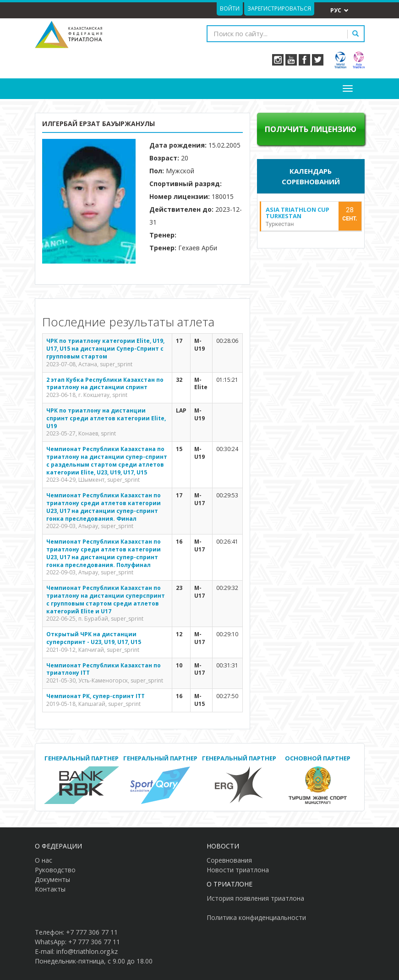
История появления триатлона (255, 898)
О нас (44, 860)
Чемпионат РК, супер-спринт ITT (96, 696)
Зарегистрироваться (279, 8)
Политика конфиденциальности (256, 917)
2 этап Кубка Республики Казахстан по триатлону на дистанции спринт (105, 384)
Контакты (50, 889)
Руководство (55, 870)
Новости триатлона (238, 870)
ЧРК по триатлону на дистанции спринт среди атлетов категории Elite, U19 (106, 418)
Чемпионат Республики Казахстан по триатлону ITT (104, 669)
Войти (230, 8)
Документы (52, 879)
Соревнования (229, 860)
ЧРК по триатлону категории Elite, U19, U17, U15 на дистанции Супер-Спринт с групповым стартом (105, 349)
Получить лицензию (311, 129)
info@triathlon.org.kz (87, 951)
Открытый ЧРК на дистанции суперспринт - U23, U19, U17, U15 (94, 638)
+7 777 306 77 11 (92, 932)
